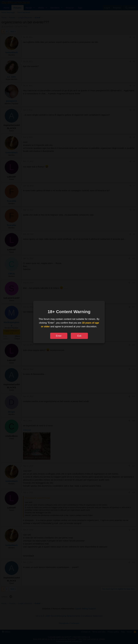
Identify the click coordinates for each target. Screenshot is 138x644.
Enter (59, 336)
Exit (79, 336)
